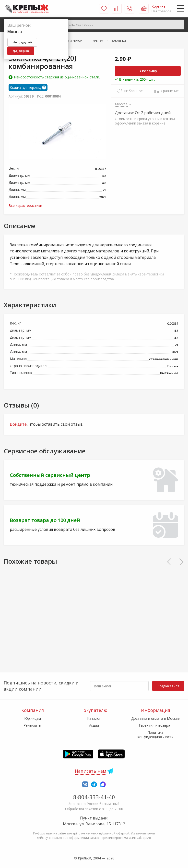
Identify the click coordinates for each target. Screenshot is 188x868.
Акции (94, 725)
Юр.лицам (33, 718)
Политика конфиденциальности (156, 735)
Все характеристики (25, 205)
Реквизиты (32, 725)
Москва (121, 104)
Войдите (18, 424)
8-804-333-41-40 (94, 797)
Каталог (94, 718)
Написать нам (91, 771)
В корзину (148, 71)
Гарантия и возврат (155, 725)
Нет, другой (22, 42)
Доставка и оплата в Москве (155, 718)
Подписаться (168, 686)
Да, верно (21, 51)
